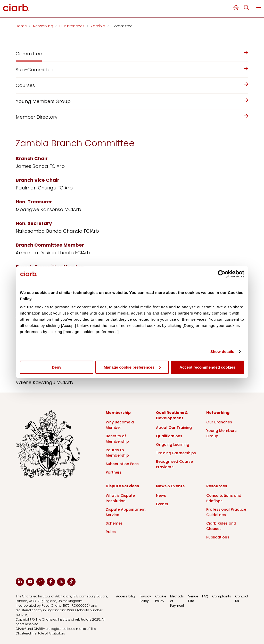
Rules (111, 532)
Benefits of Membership (117, 439)
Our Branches (72, 26)
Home (22, 26)
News (161, 495)
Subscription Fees (122, 464)
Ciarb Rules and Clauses (221, 526)
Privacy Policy (145, 599)
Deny (57, 367)
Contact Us (242, 599)
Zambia (98, 26)
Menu (259, 8)
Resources (217, 486)
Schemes (114, 523)
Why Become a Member (120, 425)
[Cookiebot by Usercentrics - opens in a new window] (222, 274)
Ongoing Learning (173, 445)
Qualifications (169, 436)
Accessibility (126, 596)
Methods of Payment (177, 601)
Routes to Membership (117, 453)
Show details (222, 351)
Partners (114, 472)
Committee (122, 26)
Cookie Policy (161, 599)
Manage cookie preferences (132, 367)
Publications (218, 537)
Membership (118, 413)
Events (162, 504)
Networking (44, 26)
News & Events (170, 486)
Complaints (222, 596)
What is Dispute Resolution (120, 498)
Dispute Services (122, 486)
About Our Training (174, 428)
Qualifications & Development (172, 415)
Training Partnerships (176, 453)
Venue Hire (193, 599)
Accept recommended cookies (207, 367)
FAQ (205, 596)
